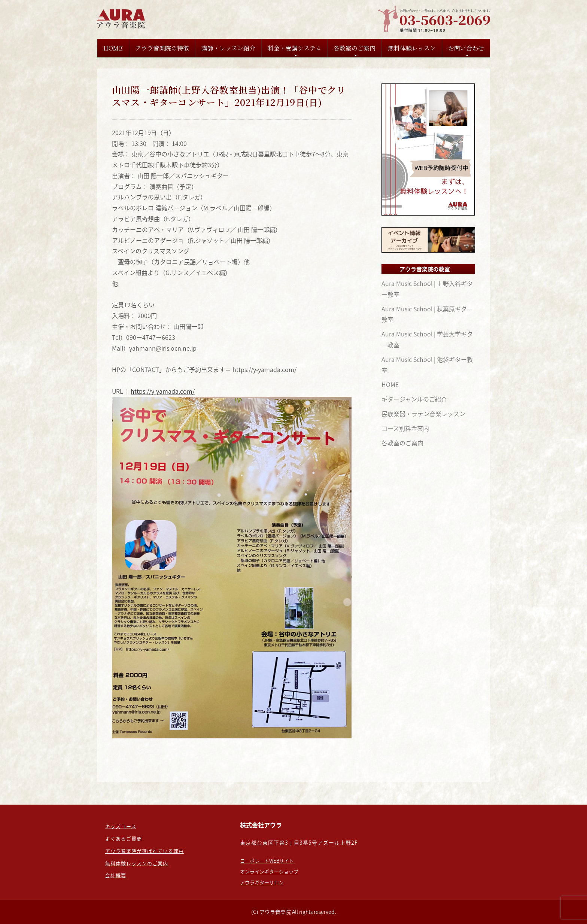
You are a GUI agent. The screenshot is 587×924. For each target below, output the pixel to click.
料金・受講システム (294, 48)
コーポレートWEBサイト (267, 861)
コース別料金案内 (405, 428)
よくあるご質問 (124, 838)
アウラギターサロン (262, 882)
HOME (113, 48)
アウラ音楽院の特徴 (162, 48)
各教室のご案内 (355, 48)
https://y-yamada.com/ (163, 391)
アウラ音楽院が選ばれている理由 (145, 851)
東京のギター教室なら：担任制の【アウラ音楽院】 (122, 19)
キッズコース (121, 826)
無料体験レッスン (412, 48)
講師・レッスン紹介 (228, 48)
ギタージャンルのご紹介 (414, 399)
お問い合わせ (466, 48)
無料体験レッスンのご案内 (137, 863)
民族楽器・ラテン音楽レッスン (423, 414)
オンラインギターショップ (269, 871)
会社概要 (116, 875)
